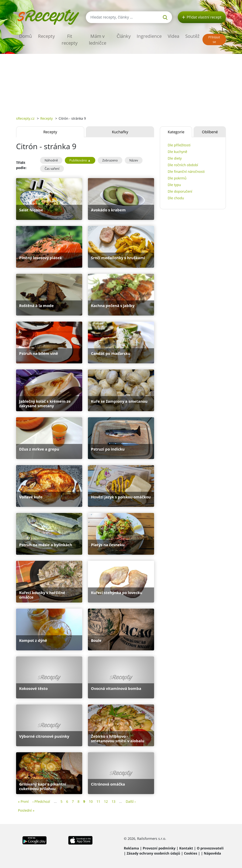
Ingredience (149, 36)
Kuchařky (120, 132)
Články (124, 36)
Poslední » (26, 810)
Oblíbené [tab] (210, 132)
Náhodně (51, 160)
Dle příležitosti (179, 145)
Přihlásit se (214, 40)
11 (98, 801)
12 (106, 801)
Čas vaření (52, 169)
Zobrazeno (110, 160)
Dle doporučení (180, 191)
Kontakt (186, 848)
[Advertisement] (121, 82)
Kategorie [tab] (176, 132)
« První (23, 801)
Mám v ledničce (98, 39)
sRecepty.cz (25, 118)
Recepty (46, 36)
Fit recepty (70, 39)
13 (113, 801)
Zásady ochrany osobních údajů (153, 853)
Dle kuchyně (177, 152)
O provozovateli (210, 848)
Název (134, 160)
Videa (173, 36)
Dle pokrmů (177, 178)
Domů (26, 36)
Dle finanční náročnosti (186, 171)
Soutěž (192, 36)
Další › (131, 801)
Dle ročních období (183, 165)
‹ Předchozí (41, 801)
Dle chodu (176, 198)
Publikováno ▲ (80, 160)
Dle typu (174, 185)
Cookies (191, 853)
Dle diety (175, 158)
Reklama (131, 848)
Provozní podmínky (159, 848)
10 (91, 801)
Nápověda (212, 853)
